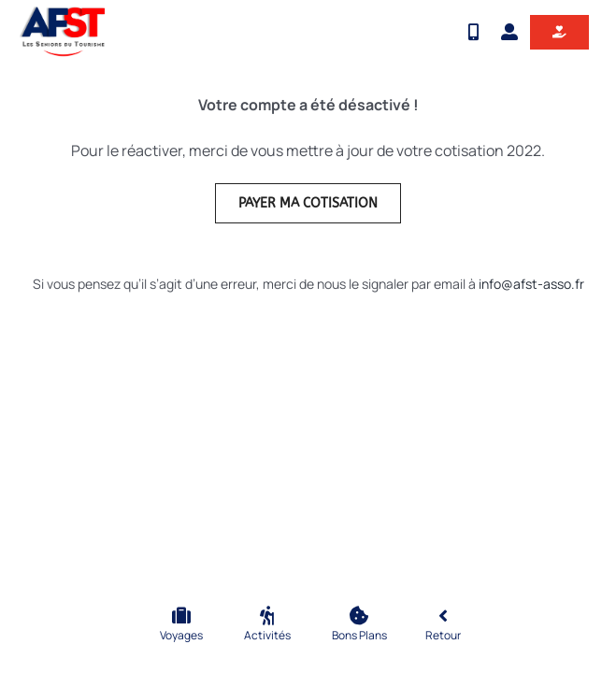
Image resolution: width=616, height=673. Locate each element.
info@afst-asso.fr (531, 284)
